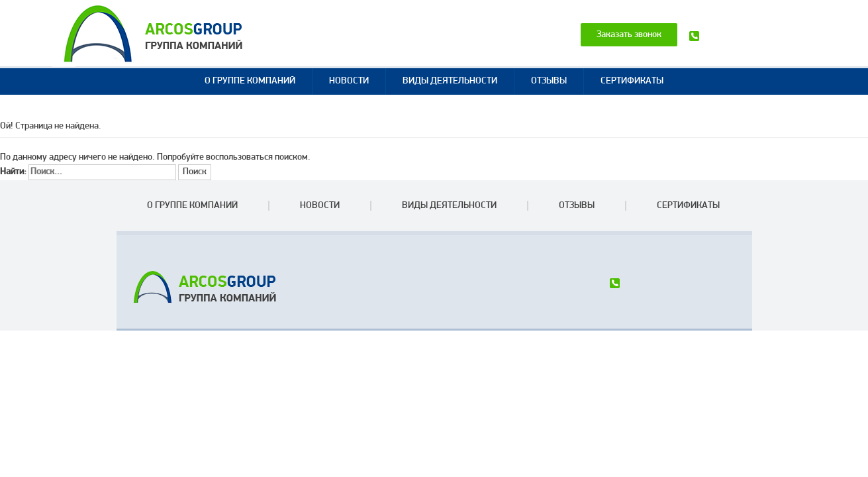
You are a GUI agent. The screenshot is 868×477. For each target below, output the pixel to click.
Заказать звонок (629, 35)
